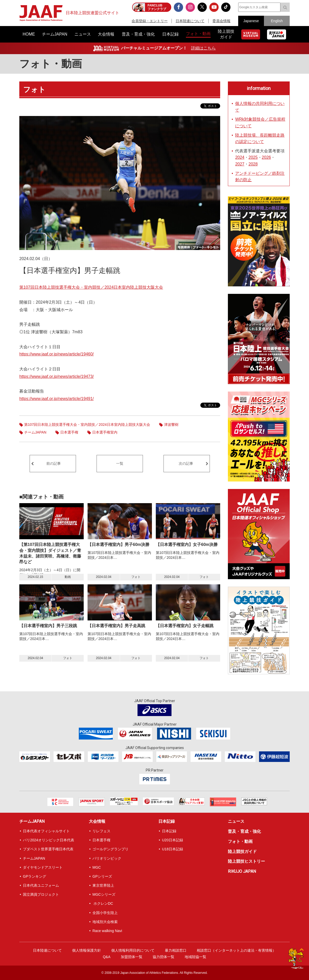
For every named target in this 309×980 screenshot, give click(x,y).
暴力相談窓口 (176, 950)
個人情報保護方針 (87, 950)
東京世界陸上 (103, 885)
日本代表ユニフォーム (41, 885)
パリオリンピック (107, 858)
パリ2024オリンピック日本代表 (49, 840)
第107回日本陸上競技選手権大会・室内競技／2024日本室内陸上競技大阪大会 (91, 287)
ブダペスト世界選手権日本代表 (48, 849)
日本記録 (167, 821)
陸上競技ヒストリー (246, 861)
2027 (240, 164)
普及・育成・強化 (244, 831)
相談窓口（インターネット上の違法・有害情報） (236, 950)
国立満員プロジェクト (41, 894)
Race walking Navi (107, 931)
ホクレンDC (103, 903)
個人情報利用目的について (133, 950)
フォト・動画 (51, 64)
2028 (253, 164)
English (277, 21)
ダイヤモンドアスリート (43, 867)
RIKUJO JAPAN (242, 871)
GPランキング (35, 876)
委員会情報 (221, 21)
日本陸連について (190, 21)
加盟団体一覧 (132, 957)
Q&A (107, 957)
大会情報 (97, 821)
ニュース (236, 821)
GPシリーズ (102, 876)
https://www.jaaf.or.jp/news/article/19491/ (57, 399)
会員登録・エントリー (150, 21)
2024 (240, 157)
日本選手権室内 (105, 432)
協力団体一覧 (164, 957)
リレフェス (101, 831)
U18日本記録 (173, 849)
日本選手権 (69, 432)
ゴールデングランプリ (110, 849)
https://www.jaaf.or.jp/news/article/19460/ (57, 354)
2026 (267, 157)
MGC (97, 867)
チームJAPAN (35, 432)
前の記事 (54, 463)
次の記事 (186, 463)
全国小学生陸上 (105, 913)
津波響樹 (171, 425)
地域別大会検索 (105, 922)
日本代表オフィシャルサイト (46, 831)
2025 (253, 157)
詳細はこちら (203, 48)
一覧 (120, 463)
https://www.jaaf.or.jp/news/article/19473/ (57, 376)
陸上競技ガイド (242, 852)
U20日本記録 (173, 840)
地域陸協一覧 (195, 957)
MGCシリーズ (104, 894)
